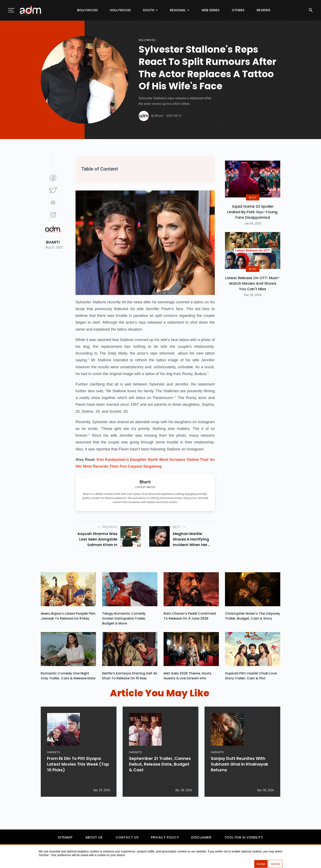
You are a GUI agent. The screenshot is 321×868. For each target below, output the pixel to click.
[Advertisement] (15, 84)
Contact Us (127, 838)
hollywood (147, 40)
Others (238, 10)
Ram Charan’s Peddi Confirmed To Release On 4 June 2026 (190, 616)
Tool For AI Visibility (244, 838)
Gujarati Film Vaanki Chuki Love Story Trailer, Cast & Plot (251, 676)
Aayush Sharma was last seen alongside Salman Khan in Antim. (97, 539)
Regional (178, 10)
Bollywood (87, 10)
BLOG (253, 197)
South (149, 10)
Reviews (264, 10)
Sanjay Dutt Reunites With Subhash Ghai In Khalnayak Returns (240, 767)
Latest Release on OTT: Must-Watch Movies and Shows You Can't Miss (253, 283)
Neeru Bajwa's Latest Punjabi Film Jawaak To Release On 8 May (68, 616)
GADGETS (54, 755)
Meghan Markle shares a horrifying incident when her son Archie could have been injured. (191, 539)
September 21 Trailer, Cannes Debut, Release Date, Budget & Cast (160, 767)
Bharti (53, 242)
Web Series (210, 10)
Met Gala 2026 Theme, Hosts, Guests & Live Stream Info (188, 676)
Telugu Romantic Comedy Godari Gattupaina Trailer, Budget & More (124, 619)
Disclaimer (201, 838)
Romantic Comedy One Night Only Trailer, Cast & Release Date (68, 676)
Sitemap (65, 838)
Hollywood (120, 10)
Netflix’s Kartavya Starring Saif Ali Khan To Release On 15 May (130, 676)
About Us (94, 838)
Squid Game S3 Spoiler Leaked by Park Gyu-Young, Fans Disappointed (253, 212)
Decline (275, 864)
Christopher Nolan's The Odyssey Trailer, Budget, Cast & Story (253, 616)
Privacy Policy (165, 838)
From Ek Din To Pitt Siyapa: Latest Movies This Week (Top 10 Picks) (78, 767)
